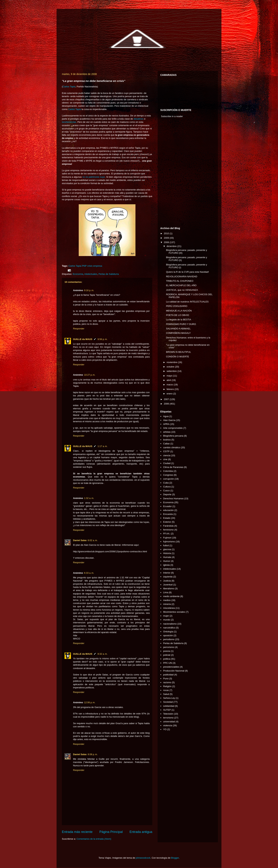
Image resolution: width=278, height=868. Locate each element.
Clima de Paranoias (173, 467)
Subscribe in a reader (172, 116)
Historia (167, 553)
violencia (168, 725)
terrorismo (168, 718)
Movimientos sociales (174, 612)
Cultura (167, 487)
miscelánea (169, 608)
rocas (166, 690)
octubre (171, 367)
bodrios (167, 440)
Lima (166, 592)
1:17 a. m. (102, 446)
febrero (171, 389)
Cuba (166, 483)
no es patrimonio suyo (94, 177)
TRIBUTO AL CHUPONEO (180, 281)
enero (170, 394)
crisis (90, 266)
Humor (167, 561)
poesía (167, 651)
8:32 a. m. (102, 654)
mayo (170, 376)
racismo (167, 682)
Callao (166, 444)
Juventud (168, 585)
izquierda (168, 577)
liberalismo (169, 589)
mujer (166, 616)
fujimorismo (169, 542)
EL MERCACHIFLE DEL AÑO (181, 285)
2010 (167, 233)
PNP (84, 266)
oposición (168, 635)
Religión (167, 686)
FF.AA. (167, 534)
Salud (166, 694)
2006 (167, 404)
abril (169, 380)
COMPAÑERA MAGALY (178, 333)
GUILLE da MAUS (83, 339)
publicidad (168, 675)
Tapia (78, 266)
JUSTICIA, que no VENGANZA (182, 290)
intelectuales (91, 274)
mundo (167, 620)
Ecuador (167, 506)
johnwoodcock (143, 858)
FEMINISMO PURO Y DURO (181, 324)
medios (167, 600)
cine (165, 459)
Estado (167, 518)
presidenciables (171, 667)
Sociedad (168, 702)
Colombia (168, 471)
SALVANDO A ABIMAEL (178, 329)
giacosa (167, 549)
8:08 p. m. (93, 754)
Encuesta (168, 514)
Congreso (168, 475)
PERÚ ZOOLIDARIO (177, 306)
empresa (98, 266)
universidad (169, 722)
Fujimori (167, 538)
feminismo (168, 530)
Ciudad (167, 463)
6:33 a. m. (89, 573)
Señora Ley (169, 698)
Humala (167, 557)
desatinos (139, 119)
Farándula (168, 526)
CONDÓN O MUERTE (177, 357)
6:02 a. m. (93, 540)
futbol (166, 545)
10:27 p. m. (90, 375)
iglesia (166, 565)
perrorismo (169, 647)
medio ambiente (171, 596)
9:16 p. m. (89, 290)
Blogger (175, 858)
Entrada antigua (141, 832)
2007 (167, 399)
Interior (167, 573)
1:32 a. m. (89, 498)
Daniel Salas (80, 540)
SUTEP (167, 710)
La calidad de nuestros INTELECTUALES (187, 302)
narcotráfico (169, 628)
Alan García (169, 420)
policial (167, 655)
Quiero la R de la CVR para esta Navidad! (187, 272)
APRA (166, 424)
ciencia (167, 455)
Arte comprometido (173, 428)
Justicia (167, 581)
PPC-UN (168, 663)
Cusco (166, 491)
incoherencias (69, 122)
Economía (78, 274)
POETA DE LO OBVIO (177, 315)
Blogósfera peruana (173, 436)
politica (167, 659)
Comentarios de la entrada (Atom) (94, 839)
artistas (167, 432)
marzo (170, 385)
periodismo (169, 639)
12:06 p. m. (90, 702)
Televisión (168, 714)
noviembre (172, 362)
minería (167, 604)
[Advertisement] (171, 173)
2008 (167, 242)
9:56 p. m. (102, 339)
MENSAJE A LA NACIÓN (179, 311)
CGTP (166, 451)
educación (168, 510)
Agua (166, 416)
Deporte (167, 494)
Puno (166, 679)
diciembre (172, 246)
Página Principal (111, 832)
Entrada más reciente (77, 832)
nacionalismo (170, 624)
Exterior (167, 522)
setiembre (172, 371)
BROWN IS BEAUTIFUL (178, 352)
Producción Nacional (174, 671)
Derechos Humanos (173, 498)
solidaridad (169, 706)
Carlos (72, 266)
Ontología (168, 632)
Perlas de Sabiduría (109, 274)
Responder (79, 329)
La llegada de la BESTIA (179, 320)
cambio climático (172, 447)
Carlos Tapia (69, 87)
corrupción (169, 479)
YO (165, 729)
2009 (167, 238)
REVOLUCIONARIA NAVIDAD (182, 276)
